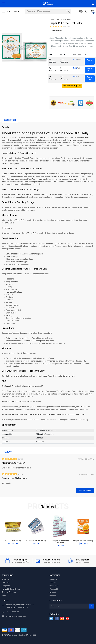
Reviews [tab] (8, 452)
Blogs (4, 595)
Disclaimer (6, 583)
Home (52, 19)
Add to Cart (90, 61)
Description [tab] (10, 120)
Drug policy (6, 586)
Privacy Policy (7, 579)
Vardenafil (54, 589)
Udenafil (53, 595)
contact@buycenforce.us (16, 616)
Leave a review (85, 491)
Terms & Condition (9, 592)
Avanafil (53, 592)
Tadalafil (53, 583)
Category (59, 19)
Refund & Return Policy (11, 589)
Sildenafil (53, 579)
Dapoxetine (54, 586)
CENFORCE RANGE (11, 11)
